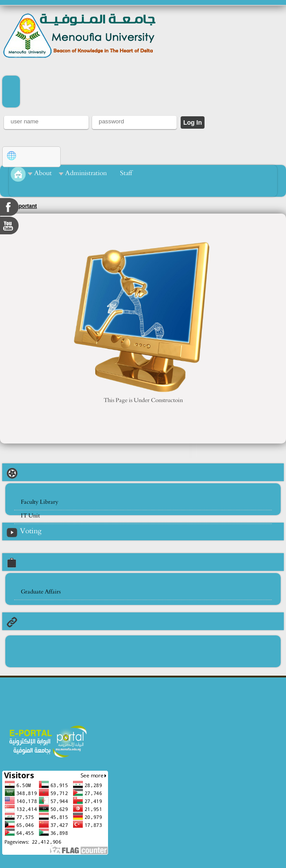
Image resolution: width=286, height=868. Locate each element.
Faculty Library (40, 502)
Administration (86, 173)
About (43, 173)
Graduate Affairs (41, 592)
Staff (126, 173)
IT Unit (30, 516)
